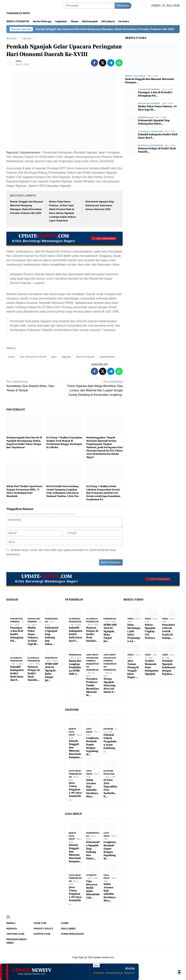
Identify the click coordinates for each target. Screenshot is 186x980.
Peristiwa (109, 774)
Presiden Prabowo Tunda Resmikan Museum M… (92, 687)
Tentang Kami (15, 934)
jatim (54, 357)
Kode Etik (40, 923)
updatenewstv (107, 357)
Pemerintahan (146, 117)
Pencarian (123, 6)
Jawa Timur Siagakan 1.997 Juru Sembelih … (75, 791)
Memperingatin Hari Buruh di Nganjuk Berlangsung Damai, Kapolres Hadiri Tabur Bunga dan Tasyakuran (24, 442)
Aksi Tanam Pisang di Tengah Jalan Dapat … (133, 669)
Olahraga (144, 131)
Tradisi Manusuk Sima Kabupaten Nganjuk (152, 667)
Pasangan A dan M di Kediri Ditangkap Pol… (155, 94)
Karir (65, 923)
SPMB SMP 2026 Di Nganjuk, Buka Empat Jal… (51, 672)
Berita (129, 76)
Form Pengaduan (72, 934)
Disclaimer (68, 929)
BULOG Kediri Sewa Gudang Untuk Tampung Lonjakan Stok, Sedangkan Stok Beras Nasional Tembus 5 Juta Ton (62, 491)
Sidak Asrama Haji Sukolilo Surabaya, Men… (92, 788)
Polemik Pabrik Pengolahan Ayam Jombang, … (110, 743)
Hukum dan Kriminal (149, 89)
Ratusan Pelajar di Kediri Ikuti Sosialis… (157, 150)
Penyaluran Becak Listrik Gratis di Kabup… (168, 631)
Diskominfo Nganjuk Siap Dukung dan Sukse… (154, 122)
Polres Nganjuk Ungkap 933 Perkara (150, 631)
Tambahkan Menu (18, 13)
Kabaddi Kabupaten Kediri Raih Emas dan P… (158, 136)
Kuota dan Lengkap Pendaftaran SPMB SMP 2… (75, 667)
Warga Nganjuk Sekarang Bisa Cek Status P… (110, 685)
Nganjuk (66, 357)
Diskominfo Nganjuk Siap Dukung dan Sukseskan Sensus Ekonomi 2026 (100, 205)
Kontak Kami (42, 934)
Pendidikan (157, 131)
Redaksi (12, 929)
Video (130, 619)
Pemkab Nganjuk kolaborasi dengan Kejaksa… (169, 667)
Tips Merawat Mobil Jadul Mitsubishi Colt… (93, 890)
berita (12, 357)
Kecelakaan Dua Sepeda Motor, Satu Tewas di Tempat (34, 386)
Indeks (11, 923)
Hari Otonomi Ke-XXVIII (33, 357)
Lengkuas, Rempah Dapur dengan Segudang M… (93, 746)
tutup (96, 965)
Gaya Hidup (140, 76)
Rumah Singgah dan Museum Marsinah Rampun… (149, 81)
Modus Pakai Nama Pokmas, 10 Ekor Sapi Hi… (157, 108)
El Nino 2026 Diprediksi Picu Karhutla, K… (110, 788)
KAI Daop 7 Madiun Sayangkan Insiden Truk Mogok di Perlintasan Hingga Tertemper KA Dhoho (64, 442)
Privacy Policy (44, 929)
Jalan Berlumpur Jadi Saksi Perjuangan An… (134, 633)
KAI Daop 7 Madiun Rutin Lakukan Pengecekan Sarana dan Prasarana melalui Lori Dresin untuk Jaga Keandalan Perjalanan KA (103, 493)
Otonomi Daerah (85, 357)
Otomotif (91, 875)
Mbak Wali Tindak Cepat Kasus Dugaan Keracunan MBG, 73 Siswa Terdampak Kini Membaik (24, 491)
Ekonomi (108, 729)
